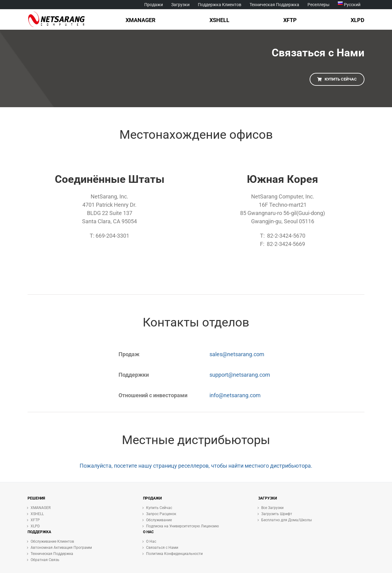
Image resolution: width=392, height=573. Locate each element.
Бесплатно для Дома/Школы (286, 520)
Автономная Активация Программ (61, 548)
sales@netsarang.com (237, 354)
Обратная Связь (45, 560)
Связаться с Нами (162, 548)
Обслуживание (159, 520)
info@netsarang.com (235, 395)
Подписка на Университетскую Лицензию (183, 526)
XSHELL (37, 514)
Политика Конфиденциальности (174, 554)
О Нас (151, 541)
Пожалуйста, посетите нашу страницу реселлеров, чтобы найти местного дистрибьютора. (196, 466)
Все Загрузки (272, 508)
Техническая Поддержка (52, 554)
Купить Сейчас (159, 508)
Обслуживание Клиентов (52, 541)
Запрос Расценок (161, 514)
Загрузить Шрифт (277, 514)
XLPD (35, 526)
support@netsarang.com (240, 375)
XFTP (35, 520)
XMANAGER (41, 508)
